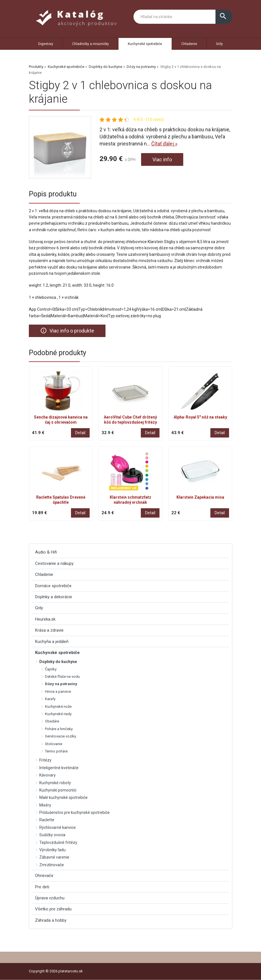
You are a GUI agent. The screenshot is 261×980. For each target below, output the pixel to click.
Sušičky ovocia (52, 835)
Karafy (50, 699)
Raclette (47, 820)
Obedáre (52, 721)
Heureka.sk (45, 619)
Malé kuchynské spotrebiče (63, 797)
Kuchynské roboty (55, 783)
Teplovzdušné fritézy (58, 842)
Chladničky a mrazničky (90, 44)
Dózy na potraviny (141, 67)
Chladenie (189, 44)
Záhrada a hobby (51, 920)
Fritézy (45, 760)
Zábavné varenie (54, 857)
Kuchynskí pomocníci (58, 790)
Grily (219, 44)
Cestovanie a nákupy (54, 563)
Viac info (162, 159)
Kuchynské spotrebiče (145, 44)
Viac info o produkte (67, 331)
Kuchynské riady (58, 714)
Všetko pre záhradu (53, 909)
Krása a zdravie (49, 630)
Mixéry (45, 805)
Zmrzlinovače (52, 865)
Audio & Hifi (46, 552)
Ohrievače (44, 876)
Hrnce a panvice (58, 691)
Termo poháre (56, 751)
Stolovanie (54, 744)
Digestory (46, 44)
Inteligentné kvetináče (59, 768)
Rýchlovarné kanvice (58, 827)
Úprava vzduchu (50, 898)
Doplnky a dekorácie (54, 597)
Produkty (36, 67)
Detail (80, 433)
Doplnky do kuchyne (105, 67)
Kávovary (48, 775)
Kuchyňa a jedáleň (52, 642)
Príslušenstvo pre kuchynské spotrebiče (75, 812)
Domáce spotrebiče (53, 586)
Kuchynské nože (58, 706)
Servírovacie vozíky (61, 736)
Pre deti (42, 887)
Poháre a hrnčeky (59, 729)
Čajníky (51, 669)
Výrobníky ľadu (52, 850)
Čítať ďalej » (164, 144)
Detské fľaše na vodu (62, 676)
